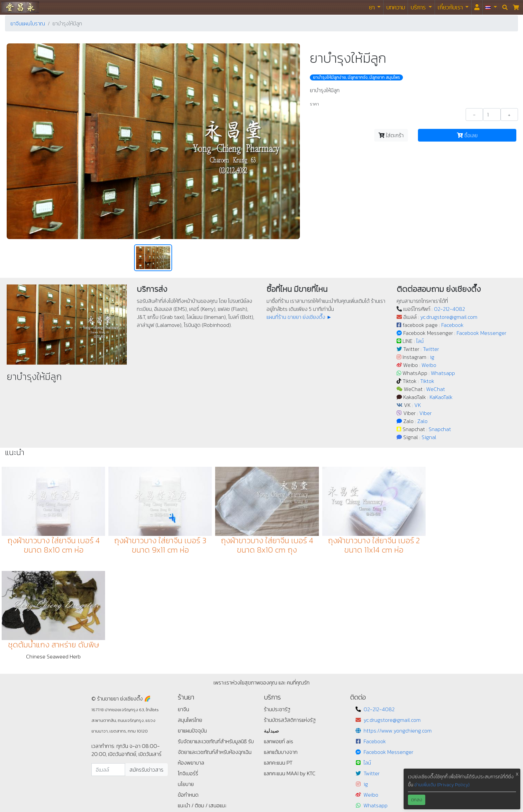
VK (418, 405)
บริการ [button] (419, 7)
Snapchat (440, 429)
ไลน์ (420, 341)
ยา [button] (372, 7)
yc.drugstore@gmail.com (449, 317)
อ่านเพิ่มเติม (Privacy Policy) (442, 785)
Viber (425, 413)
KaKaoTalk (441, 397)
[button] (491, 7)
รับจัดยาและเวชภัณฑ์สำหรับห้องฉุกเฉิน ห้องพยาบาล (216, 646)
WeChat (436, 389)
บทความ (396, 7)
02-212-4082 (449, 309)
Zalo (422, 421)
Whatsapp (443, 373)
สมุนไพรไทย (190, 614)
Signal (429, 437)
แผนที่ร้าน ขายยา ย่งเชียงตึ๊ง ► (299, 317)
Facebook (452, 325)
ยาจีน (183, 603)
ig (432, 357)
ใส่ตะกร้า (391, 135)
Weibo (429, 365)
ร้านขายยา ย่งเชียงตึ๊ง (20, 7)
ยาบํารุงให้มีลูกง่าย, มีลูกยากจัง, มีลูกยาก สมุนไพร (356, 77)
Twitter (431, 349)
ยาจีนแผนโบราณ (28, 23)
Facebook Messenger (481, 333)
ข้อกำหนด (188, 688)
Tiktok (427, 381)
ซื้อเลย (467, 135)
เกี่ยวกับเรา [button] (451, 7)
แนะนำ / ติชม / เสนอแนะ (202, 699)
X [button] (517, 774)
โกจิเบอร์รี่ (188, 667)
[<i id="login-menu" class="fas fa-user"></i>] (477, 7)
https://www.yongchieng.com (398, 624)
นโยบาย (186, 678)
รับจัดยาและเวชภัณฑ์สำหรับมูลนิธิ (213, 635)
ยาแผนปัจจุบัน (192, 624)
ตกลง (417, 800)
